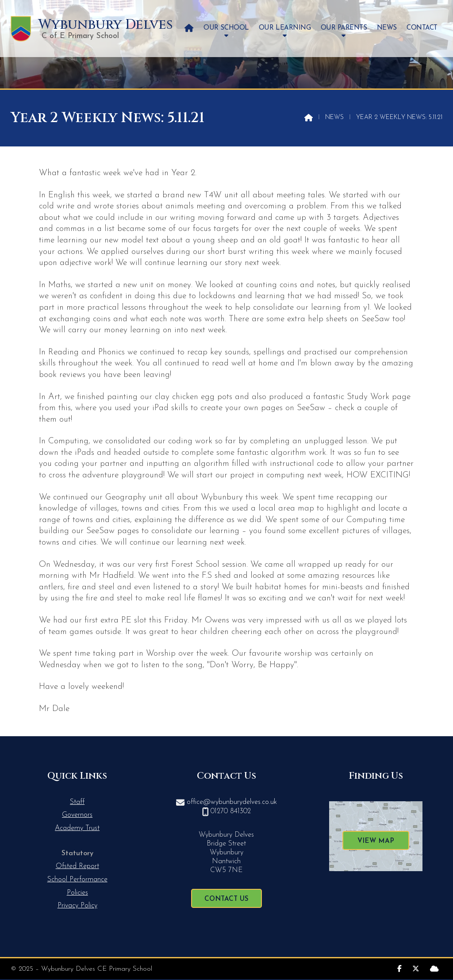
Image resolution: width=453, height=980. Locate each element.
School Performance (77, 880)
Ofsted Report (77, 866)
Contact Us (226, 899)
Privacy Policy (77, 906)
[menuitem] (189, 29)
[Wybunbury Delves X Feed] (416, 968)
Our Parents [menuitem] (344, 28)
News (334, 117)
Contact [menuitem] (422, 28)
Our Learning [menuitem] (285, 28)
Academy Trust (77, 828)
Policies (77, 893)
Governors (77, 815)
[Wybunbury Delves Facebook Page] (399, 968)
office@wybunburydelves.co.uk (232, 802)
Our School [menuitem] (226, 28)
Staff (77, 802)
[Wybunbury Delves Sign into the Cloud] (434, 968)
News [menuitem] (387, 28)
